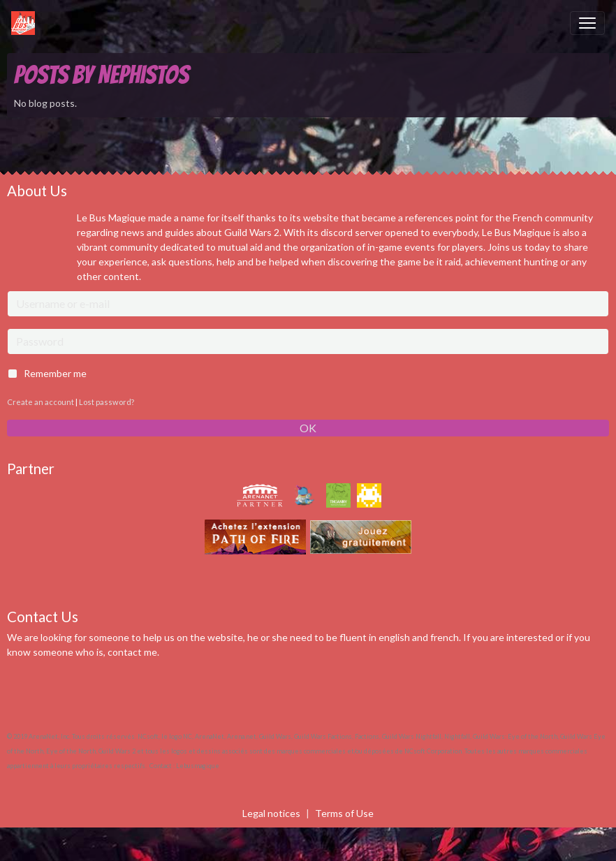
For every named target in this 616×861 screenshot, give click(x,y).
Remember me (55, 373)
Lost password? (107, 402)
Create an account (41, 402)
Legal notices (271, 813)
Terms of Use (344, 813)
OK (308, 428)
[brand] (26, 23)
